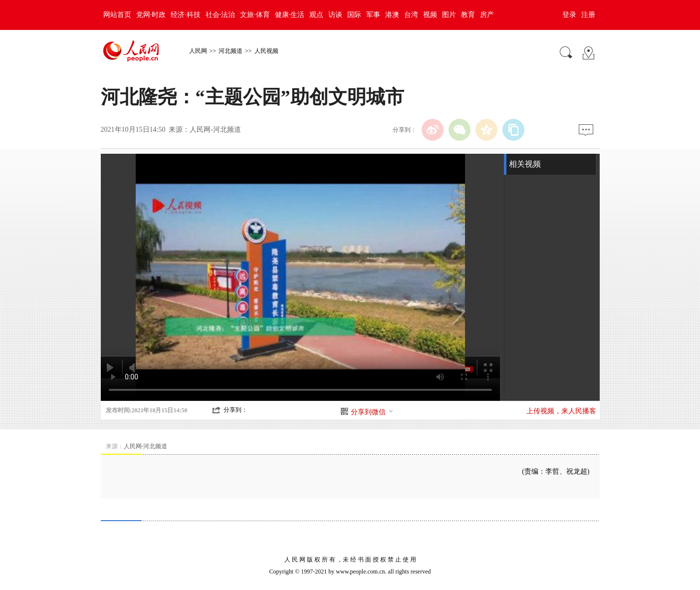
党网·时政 (151, 15)
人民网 (198, 51)
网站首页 (117, 15)
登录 (569, 15)
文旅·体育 (255, 15)
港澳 (392, 15)
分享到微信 (372, 412)
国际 (354, 15)
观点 (316, 15)
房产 (487, 15)
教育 (468, 15)
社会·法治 (221, 15)
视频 (430, 15)
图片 (449, 15)
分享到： (235, 410)
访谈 (335, 15)
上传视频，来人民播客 (561, 411)
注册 (588, 15)
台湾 (411, 15)
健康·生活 (290, 15)
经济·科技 (186, 15)
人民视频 (266, 51)
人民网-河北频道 (215, 130)
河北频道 (231, 51)
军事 (373, 15)
